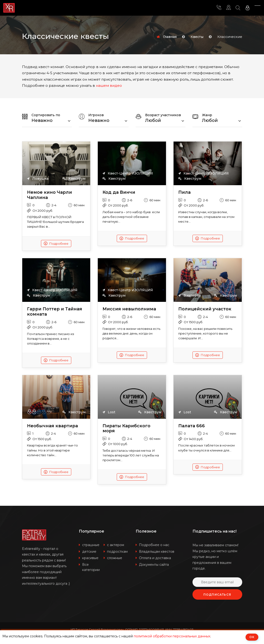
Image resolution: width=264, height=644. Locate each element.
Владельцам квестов (157, 552)
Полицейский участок (205, 309)
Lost (109, 412)
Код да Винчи (119, 192)
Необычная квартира (52, 426)
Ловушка (38, 179)
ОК (252, 637)
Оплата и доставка (155, 558)
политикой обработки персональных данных (172, 636)
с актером (116, 545)
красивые (90, 558)
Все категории (91, 567)
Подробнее (56, 244)
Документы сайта (154, 565)
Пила (184, 192)
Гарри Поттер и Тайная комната (55, 312)
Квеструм (74, 179)
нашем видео (109, 85)
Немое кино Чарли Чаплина (49, 195)
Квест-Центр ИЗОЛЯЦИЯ (128, 173)
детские (89, 552)
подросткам (117, 552)
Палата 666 (192, 426)
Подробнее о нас (154, 545)
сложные (115, 558)
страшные (91, 545)
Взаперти (190, 295)
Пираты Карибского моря (126, 429)
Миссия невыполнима (129, 309)
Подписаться (217, 595)
